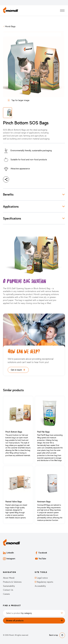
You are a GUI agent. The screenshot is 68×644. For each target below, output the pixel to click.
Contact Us (8, 590)
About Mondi (9, 578)
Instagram (9, 559)
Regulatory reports (44, 582)
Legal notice (41, 578)
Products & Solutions (12, 582)
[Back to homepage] (11, 11)
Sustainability (9, 586)
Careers (6, 594)
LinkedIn (8, 553)
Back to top (57, 635)
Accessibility (40, 586)
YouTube (41, 559)
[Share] (6, 179)
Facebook (41, 553)
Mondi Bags (10, 26)
